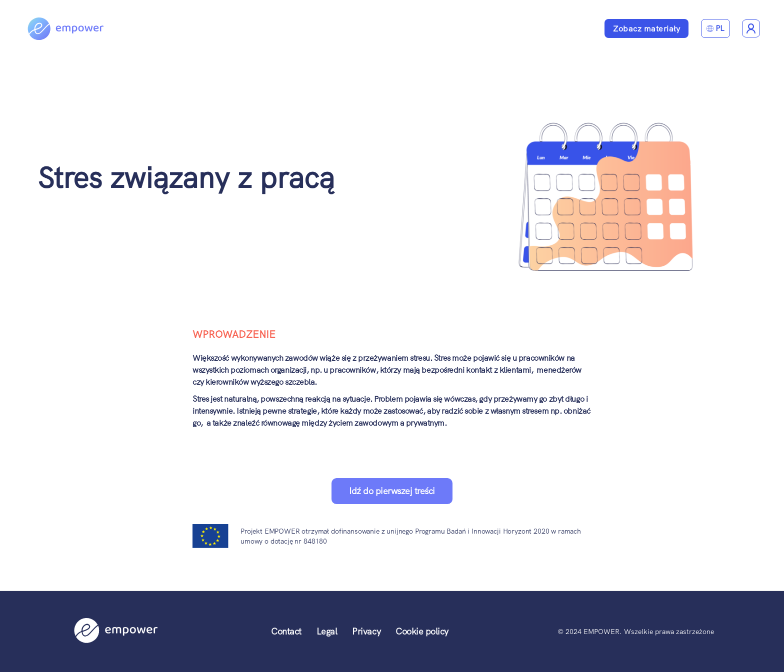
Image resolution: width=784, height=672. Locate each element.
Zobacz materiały (646, 29)
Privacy (366, 631)
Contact (286, 631)
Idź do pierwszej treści (392, 491)
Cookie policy (422, 631)
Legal (327, 631)
